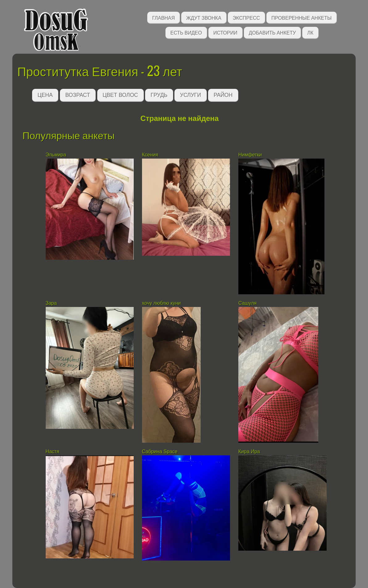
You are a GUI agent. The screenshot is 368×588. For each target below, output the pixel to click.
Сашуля (247, 303)
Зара (51, 303)
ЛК (310, 32)
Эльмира (56, 155)
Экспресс (246, 17)
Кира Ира (249, 451)
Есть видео (186, 32)
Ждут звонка (204, 17)
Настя (52, 451)
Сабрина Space (160, 451)
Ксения (150, 155)
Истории (225, 32)
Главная (163, 17)
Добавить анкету (272, 32)
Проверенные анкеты (301, 17)
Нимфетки (250, 155)
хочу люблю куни (161, 303)
